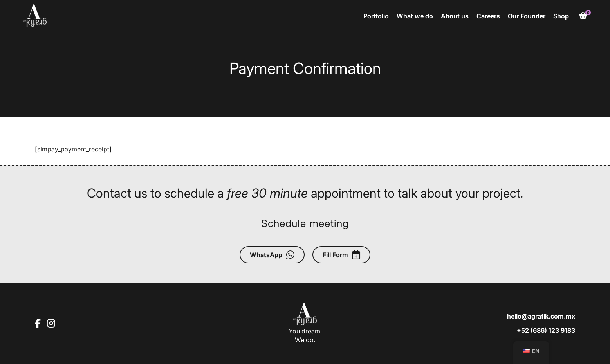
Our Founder (527, 16)
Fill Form (341, 255)
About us (455, 16)
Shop (561, 16)
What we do (415, 16)
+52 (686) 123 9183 (546, 330)
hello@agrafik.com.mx (541, 316)
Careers (488, 16)
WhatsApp (272, 255)
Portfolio (376, 16)
